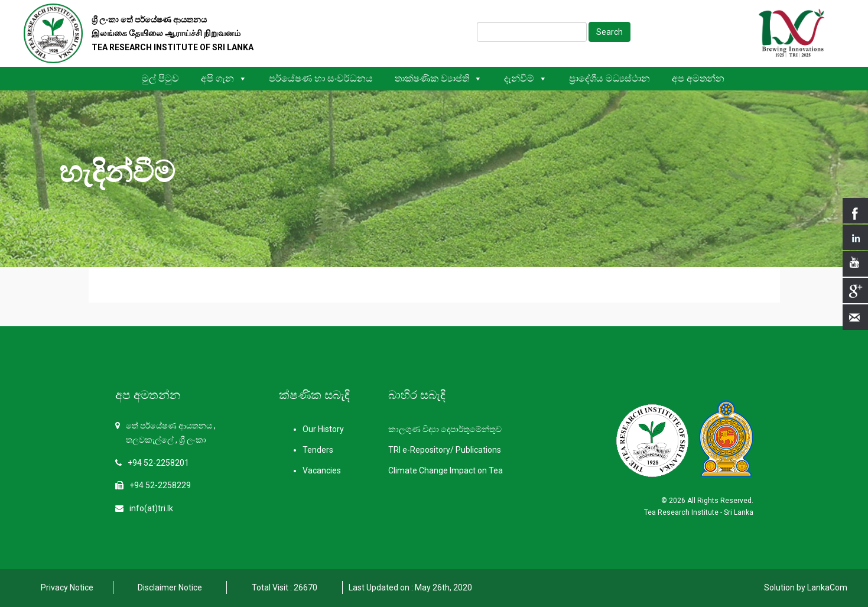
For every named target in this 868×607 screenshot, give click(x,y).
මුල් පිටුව (160, 78)
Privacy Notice (67, 587)
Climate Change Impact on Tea (446, 470)
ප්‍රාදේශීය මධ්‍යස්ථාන (609, 78)
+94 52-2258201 (158, 463)
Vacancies (322, 470)
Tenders (318, 450)
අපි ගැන (224, 78)
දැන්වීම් (526, 78)
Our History (323, 429)
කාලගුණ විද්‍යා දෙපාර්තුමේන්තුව (445, 429)
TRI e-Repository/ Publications (445, 450)
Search (609, 32)
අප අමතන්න (698, 78)
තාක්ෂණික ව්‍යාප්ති (438, 78)
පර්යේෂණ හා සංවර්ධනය (321, 78)
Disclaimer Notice (170, 587)
